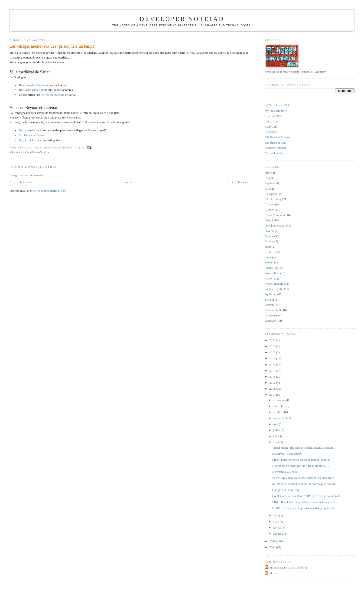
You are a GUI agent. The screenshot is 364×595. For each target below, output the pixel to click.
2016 (273, 358)
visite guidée (32, 90)
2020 (273, 340)
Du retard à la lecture (285, 472)
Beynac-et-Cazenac (31, 130)
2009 (273, 541)
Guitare (269, 241)
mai (276, 442)
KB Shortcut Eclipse (277, 137)
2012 (273, 383)
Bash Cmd (271, 127)
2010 (273, 395)
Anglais (269, 178)
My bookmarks (274, 153)
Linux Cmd (272, 121)
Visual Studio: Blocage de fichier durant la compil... (304, 448)
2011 (273, 389)
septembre (280, 418)
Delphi (269, 220)
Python (269, 278)
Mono (268, 262)
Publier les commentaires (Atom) (47, 191)
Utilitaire (270, 315)
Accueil (130, 182)
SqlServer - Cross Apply (287, 454)
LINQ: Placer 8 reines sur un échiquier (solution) (302, 460)
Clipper (269, 210)
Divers (30, 152)
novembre (279, 406)
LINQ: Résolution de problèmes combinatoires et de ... (305, 502)
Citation (270, 204)
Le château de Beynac (32, 135)
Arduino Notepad (275, 148)
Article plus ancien (239, 182)
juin (276, 436)
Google (269, 236)
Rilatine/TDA (273, 116)
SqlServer (271, 294)
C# (266, 189)
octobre (278, 412)
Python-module (274, 284)
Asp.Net (270, 183)
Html (268, 247)
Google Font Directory (286, 490)
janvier (278, 534)
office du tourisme (53, 95)
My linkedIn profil (276, 111)
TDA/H (269, 300)
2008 (273, 547)
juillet (277, 430)
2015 (273, 364)
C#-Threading (273, 199)
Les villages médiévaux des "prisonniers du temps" (53, 46)
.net (267, 173)
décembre (279, 400)
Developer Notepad (182, 19)
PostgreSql (271, 268)
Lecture (43, 152)
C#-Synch (271, 194)
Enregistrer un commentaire (26, 175)
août (276, 424)
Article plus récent (21, 182)
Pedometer (271, 132)
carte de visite (33, 85)
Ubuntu (269, 305)
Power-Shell (272, 273)
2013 (273, 376)
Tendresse (272, 573)
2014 (273, 370)
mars (276, 521)
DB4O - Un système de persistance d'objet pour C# (303, 508)
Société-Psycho (274, 289)
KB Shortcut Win (275, 143)
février (277, 528)
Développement (274, 225)
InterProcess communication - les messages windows (304, 484)
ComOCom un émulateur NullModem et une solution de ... (308, 496)
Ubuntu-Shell (273, 310)
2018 (273, 346)
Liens (268, 257)
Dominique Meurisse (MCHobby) (286, 567)
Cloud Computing (276, 215)
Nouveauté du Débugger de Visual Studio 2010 (301, 466)
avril (276, 515)
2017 (273, 352)
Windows (270, 321)
